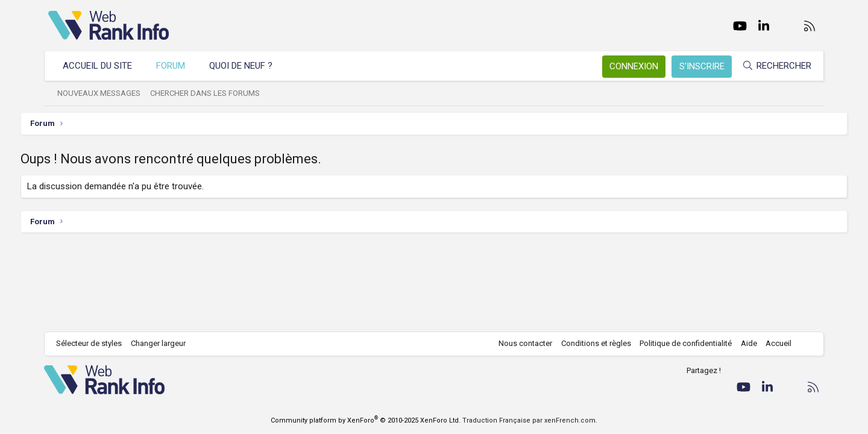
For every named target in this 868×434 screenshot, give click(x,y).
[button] (288, 66)
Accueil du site (102, 66)
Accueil (775, 343)
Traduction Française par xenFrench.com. (530, 420)
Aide (745, 343)
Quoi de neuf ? (245, 66)
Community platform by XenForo (366, 420)
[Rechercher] (773, 66)
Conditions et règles (592, 343)
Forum (175, 66)
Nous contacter (522, 343)
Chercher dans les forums (209, 93)
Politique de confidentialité (682, 343)
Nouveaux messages (103, 93)
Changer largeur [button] (162, 343)
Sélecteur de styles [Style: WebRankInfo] (93, 343)
